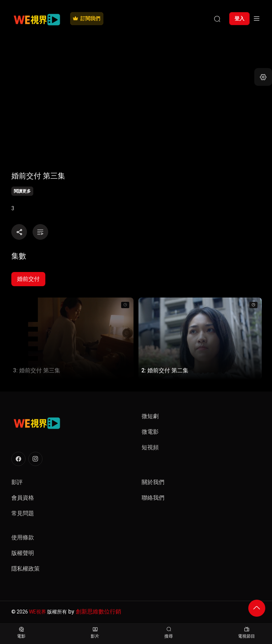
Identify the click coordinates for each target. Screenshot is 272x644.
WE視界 (38, 612)
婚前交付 (28, 279)
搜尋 (169, 633)
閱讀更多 (22, 191)
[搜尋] (217, 18)
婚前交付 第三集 (38, 176)
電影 (21, 633)
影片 (95, 633)
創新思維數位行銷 (98, 612)
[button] (263, 77)
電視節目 (246, 633)
